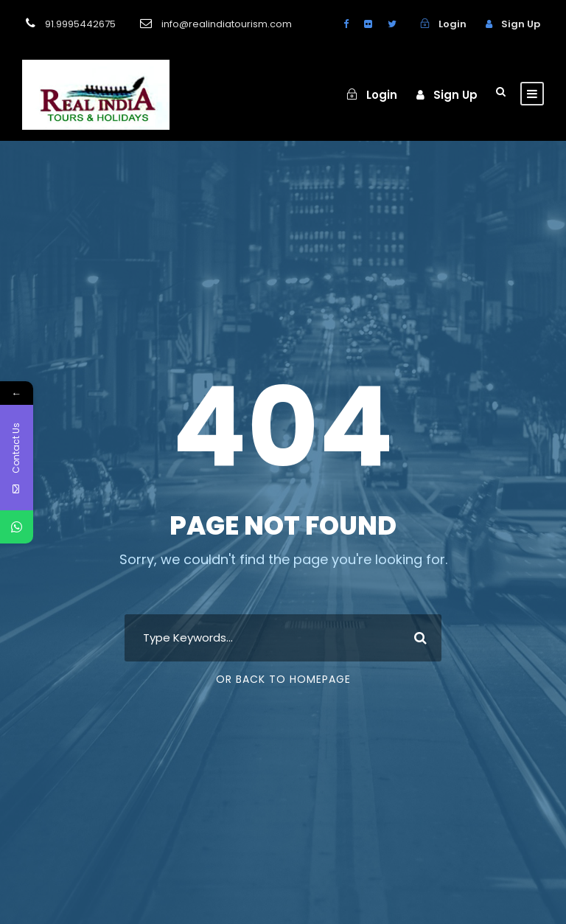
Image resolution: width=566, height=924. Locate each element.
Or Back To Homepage (283, 679)
